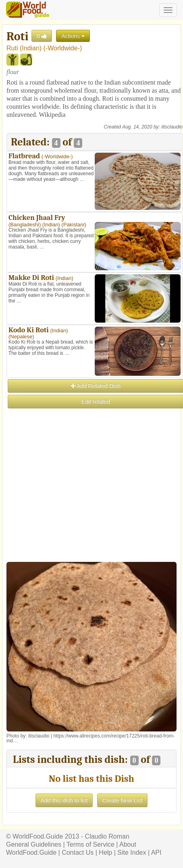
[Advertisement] (91, 501)
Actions (73, 36)
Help (105, 852)
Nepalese (21, 337)
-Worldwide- (63, 48)
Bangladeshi (25, 225)
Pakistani (74, 225)
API (156, 852)
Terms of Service (90, 844)
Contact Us (78, 852)
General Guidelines (34, 844)
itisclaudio (172, 127)
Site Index (132, 852)
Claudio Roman (107, 836)
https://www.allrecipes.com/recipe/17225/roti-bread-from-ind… (90, 738)
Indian (31, 48)
